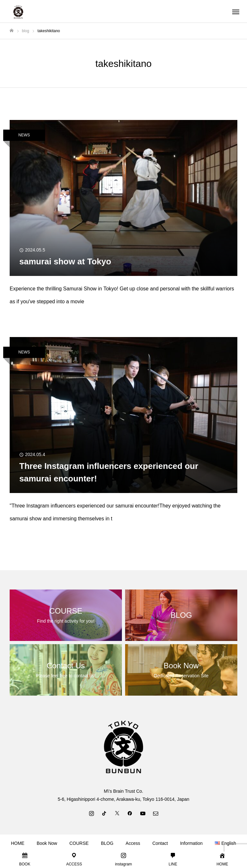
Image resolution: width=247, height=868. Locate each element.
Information (191, 843)
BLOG (107, 843)
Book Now (47, 843)
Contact (160, 843)
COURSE (79, 843)
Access (133, 843)
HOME (18, 843)
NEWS (24, 135)
